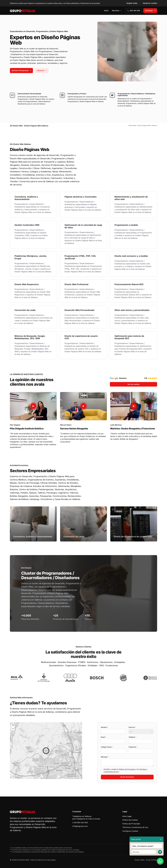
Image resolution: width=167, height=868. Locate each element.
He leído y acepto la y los (125, 770)
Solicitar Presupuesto (21, 70)
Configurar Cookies (130, 831)
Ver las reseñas (133, 384)
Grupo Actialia (151, 860)
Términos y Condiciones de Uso (135, 827)
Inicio (106, 10)
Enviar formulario (127, 777)
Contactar (150, 10)
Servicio (132, 727)
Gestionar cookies (150, 3)
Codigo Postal (107, 747)
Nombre (105, 727)
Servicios (117, 10)
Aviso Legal (127, 816)
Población (133, 747)
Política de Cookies (130, 820)
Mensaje (105, 757)
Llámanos (42, 70)
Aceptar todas (132, 3)
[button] (46, 751)
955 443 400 (134, 10)
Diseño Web (140, 860)
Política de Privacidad (127, 769)
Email (104, 737)
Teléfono (132, 737)
